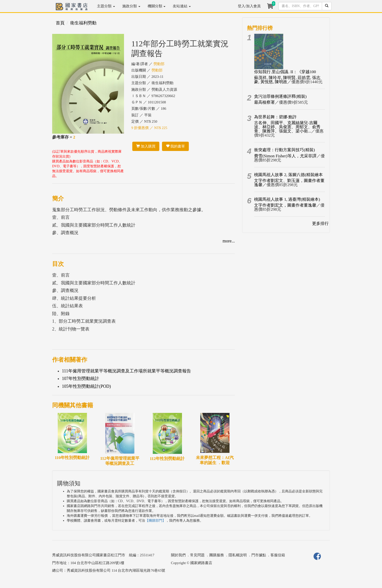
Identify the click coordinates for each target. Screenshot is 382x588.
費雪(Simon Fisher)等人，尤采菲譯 (285, 156)
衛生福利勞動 (83, 23)
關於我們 (178, 555)
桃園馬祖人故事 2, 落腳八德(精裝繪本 (288, 175)
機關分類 (157, 6)
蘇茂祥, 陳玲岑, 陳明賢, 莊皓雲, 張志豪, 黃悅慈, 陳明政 (287, 80)
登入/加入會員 (249, 6)
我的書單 (176, 146)
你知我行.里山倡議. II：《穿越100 (285, 72)
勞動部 (159, 64)
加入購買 (146, 146)
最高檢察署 (264, 102)
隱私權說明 (238, 555)
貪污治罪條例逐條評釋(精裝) (280, 96)
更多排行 (320, 224)
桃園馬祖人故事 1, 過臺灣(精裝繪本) (287, 199)
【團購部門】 (155, 521)
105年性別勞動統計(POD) (86, 386)
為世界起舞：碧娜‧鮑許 (275, 117)
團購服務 (217, 555)
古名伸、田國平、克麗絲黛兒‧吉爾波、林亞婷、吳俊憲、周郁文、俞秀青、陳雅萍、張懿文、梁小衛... (287, 127)
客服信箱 (278, 555)
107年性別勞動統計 (81, 379)
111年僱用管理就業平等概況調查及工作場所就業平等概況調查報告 (126, 371)
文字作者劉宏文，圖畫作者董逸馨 (285, 205)
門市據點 (259, 555)
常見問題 (197, 555)
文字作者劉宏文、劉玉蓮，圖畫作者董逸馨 (289, 183)
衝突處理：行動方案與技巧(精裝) (284, 150)
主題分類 (106, 6)
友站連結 (182, 6)
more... (229, 241)
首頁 (60, 23)
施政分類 (131, 6)
